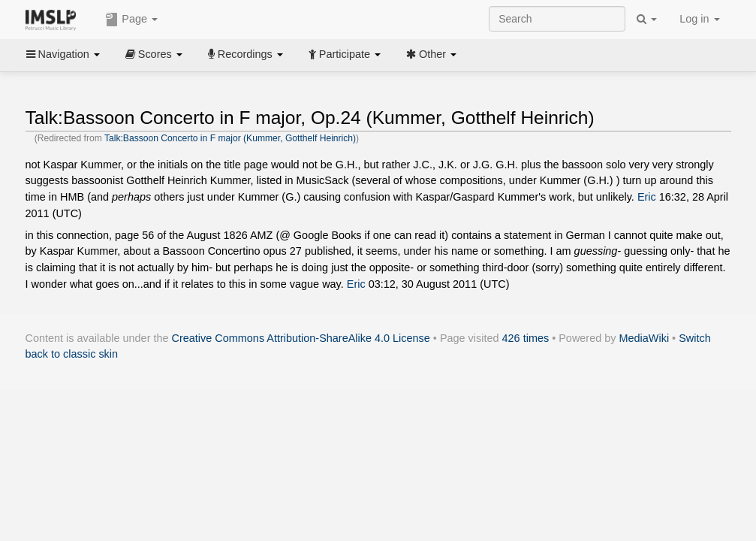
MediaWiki (645, 338)
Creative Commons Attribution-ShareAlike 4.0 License (301, 338)
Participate (345, 54)
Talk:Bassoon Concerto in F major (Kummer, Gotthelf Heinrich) (230, 138)
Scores (154, 54)
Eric (647, 197)
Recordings (245, 54)
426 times (526, 338)
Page (131, 20)
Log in (699, 19)
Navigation (63, 54)
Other (431, 54)
